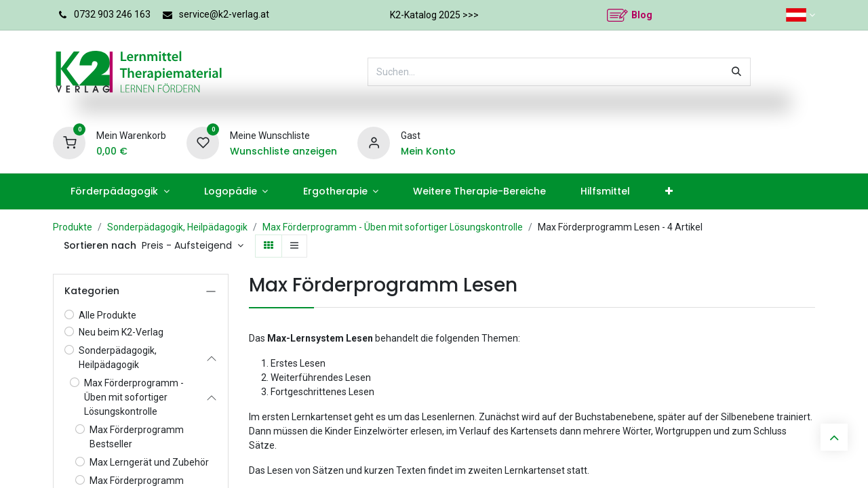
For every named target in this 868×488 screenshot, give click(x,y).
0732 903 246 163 (112, 14)
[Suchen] (736, 72)
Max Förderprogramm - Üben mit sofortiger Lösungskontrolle (393, 227)
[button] (193, 246)
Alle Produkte (107, 315)
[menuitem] (120, 191)
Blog (642, 15)
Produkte (73, 227)
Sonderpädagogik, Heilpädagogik (177, 227)
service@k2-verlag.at (224, 14)
